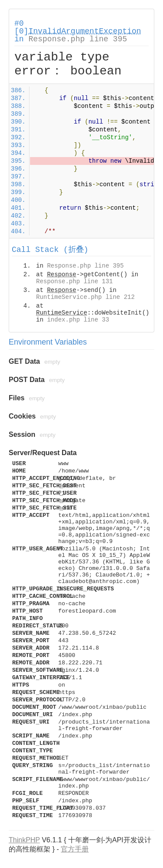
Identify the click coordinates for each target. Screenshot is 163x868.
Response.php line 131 (74, 282)
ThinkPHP (24, 840)
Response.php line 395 (78, 39)
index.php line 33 (78, 320)
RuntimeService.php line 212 (85, 297)
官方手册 (75, 849)
